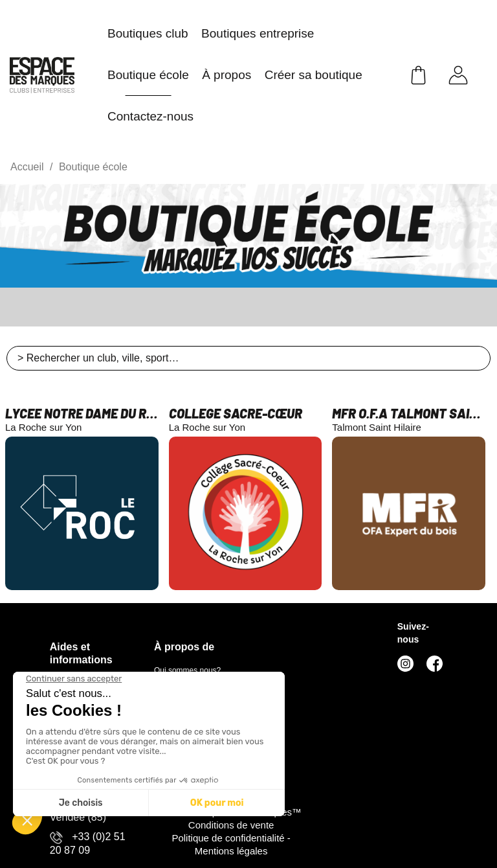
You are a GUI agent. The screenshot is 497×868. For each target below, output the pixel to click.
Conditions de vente (231, 825)
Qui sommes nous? (187, 670)
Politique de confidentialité (229, 838)
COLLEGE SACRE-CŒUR (236, 413)
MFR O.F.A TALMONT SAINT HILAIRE (409, 413)
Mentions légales (231, 851)
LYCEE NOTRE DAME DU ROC (82, 413)
